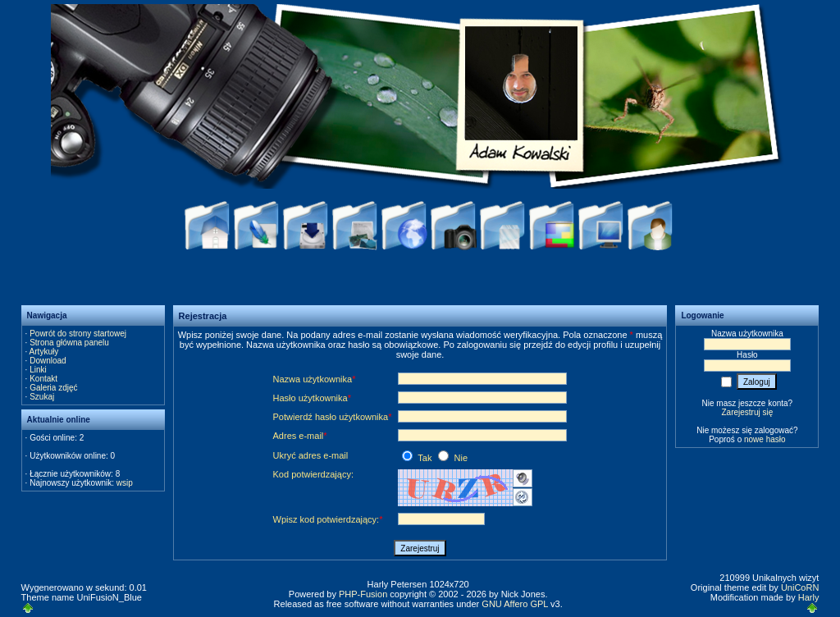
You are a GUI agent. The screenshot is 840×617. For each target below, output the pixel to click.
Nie (453, 458)
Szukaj (42, 397)
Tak (418, 458)
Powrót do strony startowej (78, 334)
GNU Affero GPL (515, 604)
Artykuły (44, 352)
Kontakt (43, 379)
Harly (809, 597)
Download (48, 361)
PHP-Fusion (363, 594)
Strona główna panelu (69, 343)
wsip (125, 483)
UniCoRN (800, 587)
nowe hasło (765, 439)
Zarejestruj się (747, 412)
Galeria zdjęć (53, 388)
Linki (38, 370)
